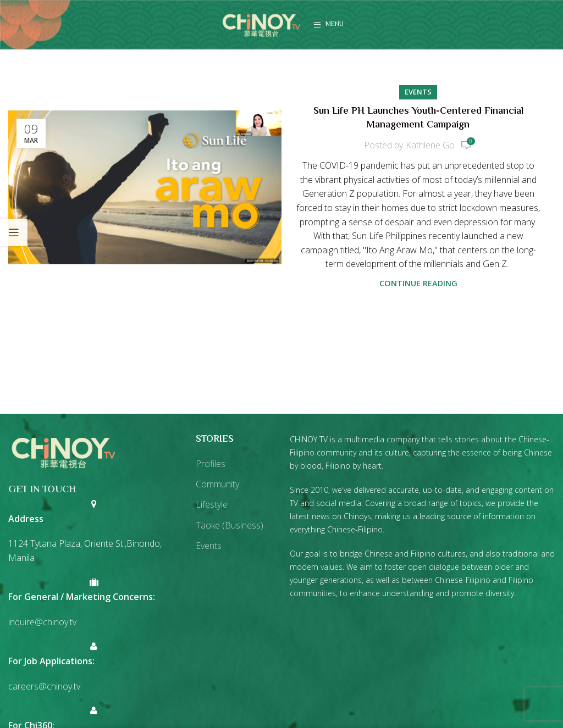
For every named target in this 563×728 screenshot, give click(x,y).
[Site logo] (261, 24)
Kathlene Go (430, 145)
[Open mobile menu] (329, 25)
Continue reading (418, 283)
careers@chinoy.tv (44, 686)
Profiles (211, 464)
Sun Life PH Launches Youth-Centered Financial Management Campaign (418, 118)
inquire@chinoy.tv (42, 622)
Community (217, 484)
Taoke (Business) (230, 525)
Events (418, 92)
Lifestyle (212, 504)
